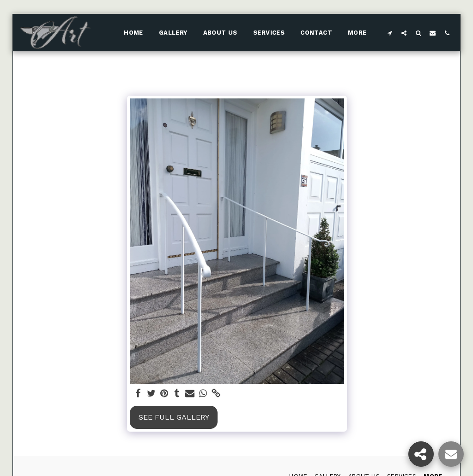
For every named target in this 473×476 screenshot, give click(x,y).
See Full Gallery (174, 417)
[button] (390, 33)
